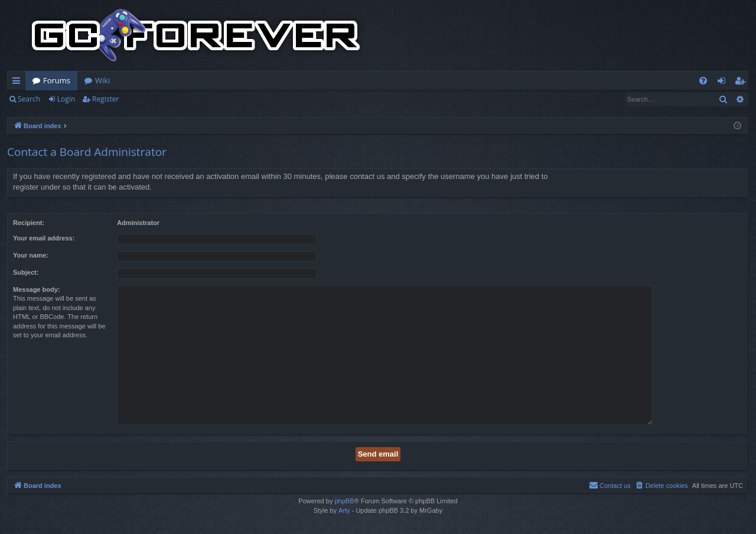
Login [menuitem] (724, 83)
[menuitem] (703, 81)
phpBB (344, 501)
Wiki (102, 80)
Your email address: (44, 238)
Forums (57, 80)
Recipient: (29, 223)
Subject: (26, 272)
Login (66, 99)
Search (29, 99)
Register (105, 99)
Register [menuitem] (742, 83)
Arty (344, 510)
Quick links (19, 83)
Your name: (31, 255)
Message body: (36, 289)
